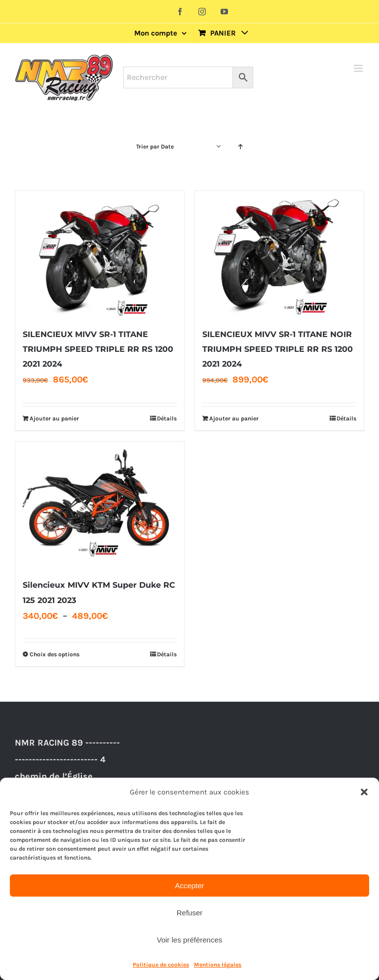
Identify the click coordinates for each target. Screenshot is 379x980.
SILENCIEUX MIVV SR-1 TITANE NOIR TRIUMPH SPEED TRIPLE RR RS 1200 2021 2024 (278, 349)
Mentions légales (218, 965)
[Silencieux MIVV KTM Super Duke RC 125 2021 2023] (100, 505)
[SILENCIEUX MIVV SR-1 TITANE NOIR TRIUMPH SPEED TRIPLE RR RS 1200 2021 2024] (279, 254)
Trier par (155, 147)
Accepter (189, 886)
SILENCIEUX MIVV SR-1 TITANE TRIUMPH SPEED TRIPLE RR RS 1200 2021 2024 (98, 349)
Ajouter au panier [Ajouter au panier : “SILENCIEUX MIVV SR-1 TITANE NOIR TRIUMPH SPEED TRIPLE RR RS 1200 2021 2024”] (234, 418)
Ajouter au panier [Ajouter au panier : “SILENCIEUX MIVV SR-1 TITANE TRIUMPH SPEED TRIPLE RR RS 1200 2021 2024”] (54, 418)
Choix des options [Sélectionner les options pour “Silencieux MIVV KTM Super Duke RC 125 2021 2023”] (55, 654)
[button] (364, 792)
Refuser (190, 913)
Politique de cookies (161, 965)
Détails (167, 418)
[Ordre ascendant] (241, 147)
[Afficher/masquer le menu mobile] (359, 68)
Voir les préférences (190, 940)
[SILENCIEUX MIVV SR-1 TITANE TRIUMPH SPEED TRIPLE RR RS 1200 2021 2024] (100, 254)
